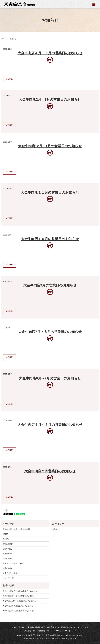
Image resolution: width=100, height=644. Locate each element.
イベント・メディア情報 (13, 563)
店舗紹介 (31, 627)
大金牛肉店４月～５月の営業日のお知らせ (50, 425)
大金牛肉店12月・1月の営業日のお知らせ (50, 146)
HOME (5, 534)
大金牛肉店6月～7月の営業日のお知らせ (50, 378)
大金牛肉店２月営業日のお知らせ (50, 471)
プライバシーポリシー (12, 573)
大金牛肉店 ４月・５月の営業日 (16, 529)
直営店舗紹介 (8, 544)
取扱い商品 (7, 549)
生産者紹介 (7, 554)
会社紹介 (6, 539)
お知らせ (56, 529)
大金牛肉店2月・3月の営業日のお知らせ (50, 99)
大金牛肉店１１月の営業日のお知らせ (50, 192)
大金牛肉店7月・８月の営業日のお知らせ (50, 332)
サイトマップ (8, 578)
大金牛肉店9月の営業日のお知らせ (50, 285)
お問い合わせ (8, 568)
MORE (9, 79)
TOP (3, 39)
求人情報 (28, 631)
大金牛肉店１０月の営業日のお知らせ (50, 239)
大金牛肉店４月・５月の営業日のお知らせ (50, 53)
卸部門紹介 (7, 558)
